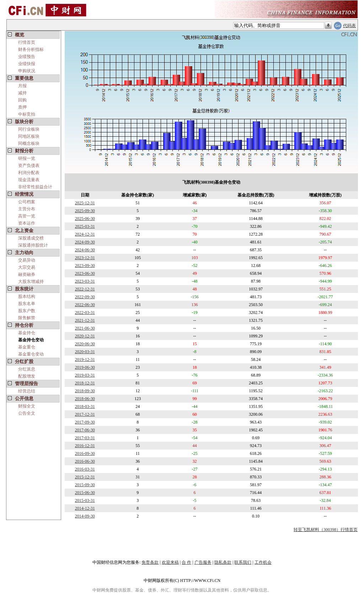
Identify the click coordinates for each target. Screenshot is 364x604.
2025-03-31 (85, 226)
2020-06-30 (85, 344)
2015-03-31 (85, 500)
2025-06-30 (85, 219)
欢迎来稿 (170, 562)
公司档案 (27, 202)
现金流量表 (29, 180)
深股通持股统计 (33, 245)
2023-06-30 (85, 273)
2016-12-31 (85, 446)
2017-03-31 (85, 438)
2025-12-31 (85, 203)
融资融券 (27, 274)
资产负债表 (29, 166)
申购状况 (27, 71)
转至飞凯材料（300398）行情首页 (326, 530)
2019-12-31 (85, 359)
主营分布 (27, 209)
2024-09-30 (85, 242)
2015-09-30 (85, 485)
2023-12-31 (85, 258)
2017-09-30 (85, 422)
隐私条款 (223, 562)
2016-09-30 (85, 453)
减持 (22, 93)
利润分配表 (29, 173)
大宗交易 (27, 267)
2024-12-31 (85, 234)
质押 (22, 107)
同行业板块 (29, 129)
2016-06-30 (85, 461)
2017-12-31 (85, 414)
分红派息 (27, 369)
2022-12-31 (85, 289)
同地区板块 (29, 136)
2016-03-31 (85, 469)
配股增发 (27, 376)
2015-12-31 (85, 477)
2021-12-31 (85, 320)
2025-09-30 (85, 211)
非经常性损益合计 (35, 187)
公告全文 (27, 413)
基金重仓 (27, 347)
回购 (22, 100)
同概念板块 (29, 143)
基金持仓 (27, 333)
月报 (22, 86)
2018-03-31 (85, 406)
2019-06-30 (85, 367)
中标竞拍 (27, 114)
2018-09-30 (85, 391)
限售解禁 (27, 318)
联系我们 (243, 562)
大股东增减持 (31, 282)
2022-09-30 (85, 297)
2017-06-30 (85, 430)
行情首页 (27, 42)
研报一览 (27, 158)
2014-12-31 (85, 508)
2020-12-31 (85, 336)
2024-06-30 (85, 250)
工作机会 (263, 562)
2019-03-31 (85, 375)
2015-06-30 (85, 493)
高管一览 (27, 216)
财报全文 (27, 406)
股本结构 (27, 296)
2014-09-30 (85, 516)
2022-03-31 (85, 312)
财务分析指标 (31, 49)
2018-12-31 (85, 383)
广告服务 (203, 562)
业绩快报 (27, 64)
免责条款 (150, 562)
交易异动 (27, 260)
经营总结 (27, 391)
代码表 (349, 26)
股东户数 (27, 311)
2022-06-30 (85, 305)
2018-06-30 (85, 399)
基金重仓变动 (31, 354)
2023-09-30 (85, 266)
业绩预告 (27, 57)
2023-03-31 (85, 281)
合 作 (186, 562)
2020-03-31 (85, 352)
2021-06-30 (85, 328)
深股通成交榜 (31, 238)
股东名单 (27, 304)
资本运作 (27, 223)
